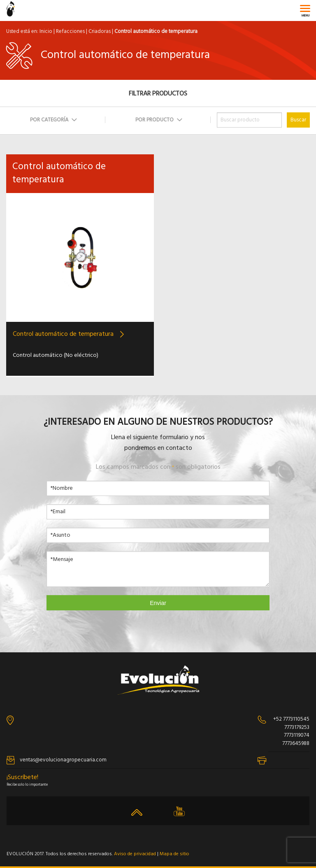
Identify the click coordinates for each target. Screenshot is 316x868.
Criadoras (100, 31)
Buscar (298, 120)
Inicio (46, 31)
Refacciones (70, 31)
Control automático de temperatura (63, 334)
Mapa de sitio (174, 854)
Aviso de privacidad (135, 854)
